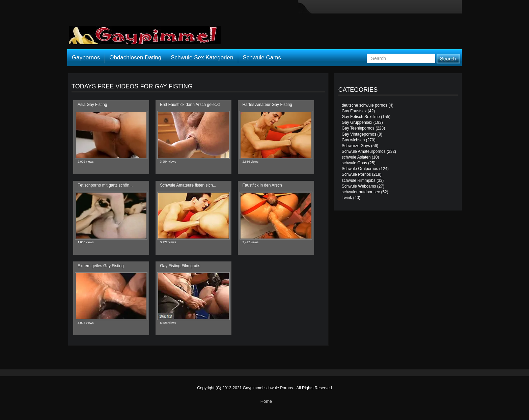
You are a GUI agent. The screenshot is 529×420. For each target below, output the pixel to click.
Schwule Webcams (359, 186)
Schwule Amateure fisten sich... (188, 185)
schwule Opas (354, 163)
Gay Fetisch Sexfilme (361, 117)
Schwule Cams (262, 58)
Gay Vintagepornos (359, 134)
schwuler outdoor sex (361, 192)
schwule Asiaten (356, 157)
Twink (347, 198)
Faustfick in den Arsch (262, 185)
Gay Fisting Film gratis (180, 266)
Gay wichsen (353, 140)
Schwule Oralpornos (360, 169)
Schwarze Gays (356, 146)
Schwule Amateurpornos (364, 151)
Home (266, 401)
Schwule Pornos (356, 174)
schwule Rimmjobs (359, 180)
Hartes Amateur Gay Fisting (267, 105)
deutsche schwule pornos (365, 105)
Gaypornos (86, 58)
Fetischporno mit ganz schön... (105, 185)
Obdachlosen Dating (135, 58)
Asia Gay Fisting (92, 105)
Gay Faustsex (354, 111)
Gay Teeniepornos (358, 128)
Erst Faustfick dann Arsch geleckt (190, 105)
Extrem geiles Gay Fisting (101, 266)
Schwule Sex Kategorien (202, 58)
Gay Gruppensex (357, 122)
